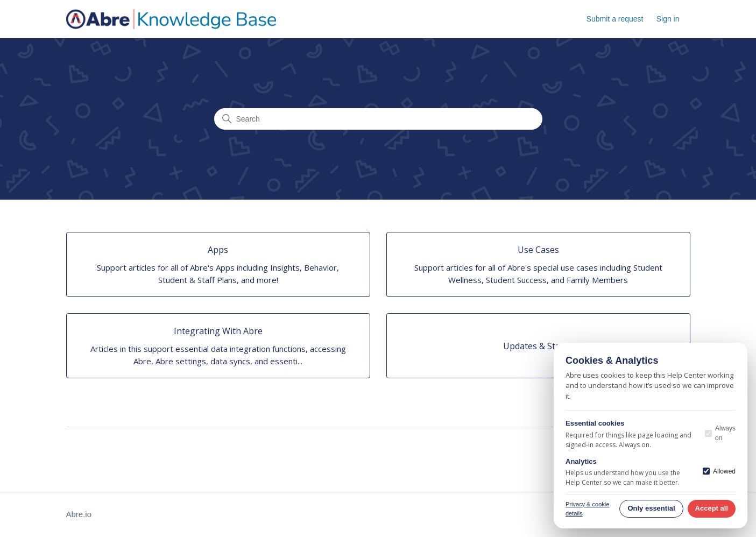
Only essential (651, 508)
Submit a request (615, 19)
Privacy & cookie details (587, 509)
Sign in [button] (668, 19)
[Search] (378, 119)
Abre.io (79, 514)
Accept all (712, 508)
